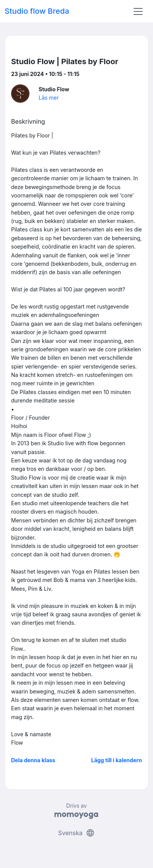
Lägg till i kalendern (116, 760)
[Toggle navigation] (138, 11)
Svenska (76, 833)
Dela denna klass (33, 760)
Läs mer (49, 98)
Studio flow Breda (37, 11)
